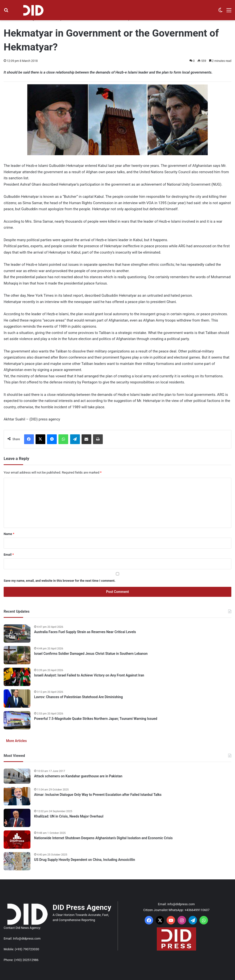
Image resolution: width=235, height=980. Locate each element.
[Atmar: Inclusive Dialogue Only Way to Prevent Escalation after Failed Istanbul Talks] (17, 796)
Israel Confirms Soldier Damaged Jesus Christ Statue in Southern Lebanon (91, 654)
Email (9, 555)
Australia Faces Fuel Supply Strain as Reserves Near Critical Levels (85, 632)
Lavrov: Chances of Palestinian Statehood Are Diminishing (78, 697)
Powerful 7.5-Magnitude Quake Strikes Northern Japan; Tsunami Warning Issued (96, 719)
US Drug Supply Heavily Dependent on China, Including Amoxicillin (85, 860)
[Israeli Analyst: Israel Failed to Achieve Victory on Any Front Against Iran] (17, 677)
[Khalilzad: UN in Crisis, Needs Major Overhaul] (17, 818)
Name (9, 534)
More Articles (16, 741)
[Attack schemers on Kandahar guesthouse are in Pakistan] (17, 776)
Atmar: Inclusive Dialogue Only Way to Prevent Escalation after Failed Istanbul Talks (98, 795)
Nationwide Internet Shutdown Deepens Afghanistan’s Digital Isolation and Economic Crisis (103, 838)
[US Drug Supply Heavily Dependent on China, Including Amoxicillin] (17, 861)
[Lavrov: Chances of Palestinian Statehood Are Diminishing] (17, 699)
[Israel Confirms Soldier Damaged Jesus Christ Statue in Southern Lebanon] (17, 655)
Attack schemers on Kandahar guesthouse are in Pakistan (78, 776)
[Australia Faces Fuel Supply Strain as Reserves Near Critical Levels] (17, 633)
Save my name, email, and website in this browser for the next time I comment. (60, 581)
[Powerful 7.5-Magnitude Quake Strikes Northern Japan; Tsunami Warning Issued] (17, 720)
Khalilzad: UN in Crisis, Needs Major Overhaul (69, 816)
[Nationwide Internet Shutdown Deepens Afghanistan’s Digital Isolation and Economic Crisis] (17, 840)
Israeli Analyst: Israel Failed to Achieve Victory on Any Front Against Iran (89, 675)
